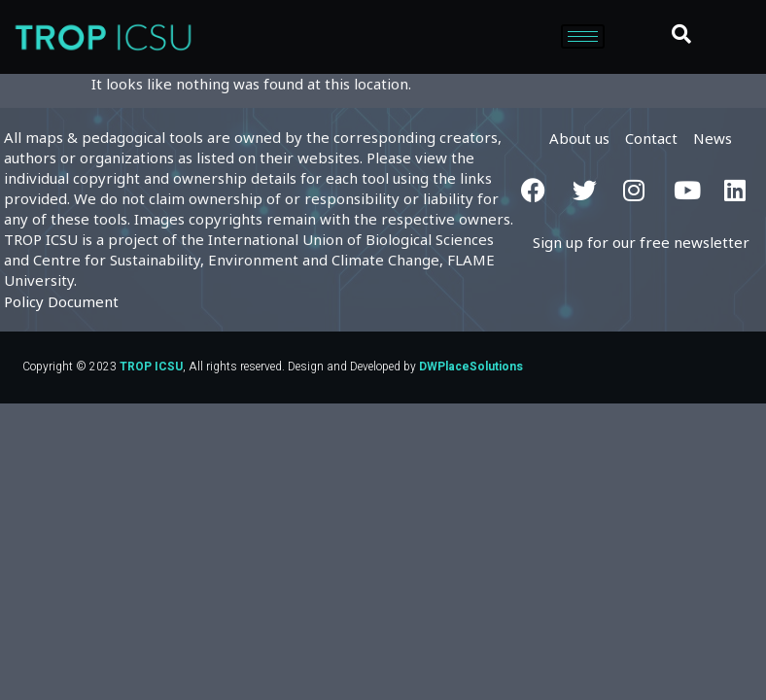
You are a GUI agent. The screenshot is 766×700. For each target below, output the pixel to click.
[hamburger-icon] (583, 36)
